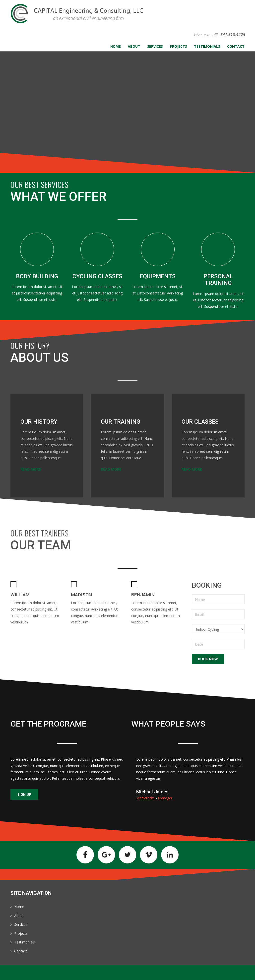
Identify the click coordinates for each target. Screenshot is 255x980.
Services (21, 924)
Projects (21, 933)
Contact (21, 951)
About (19, 916)
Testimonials (25, 942)
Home (19, 907)
